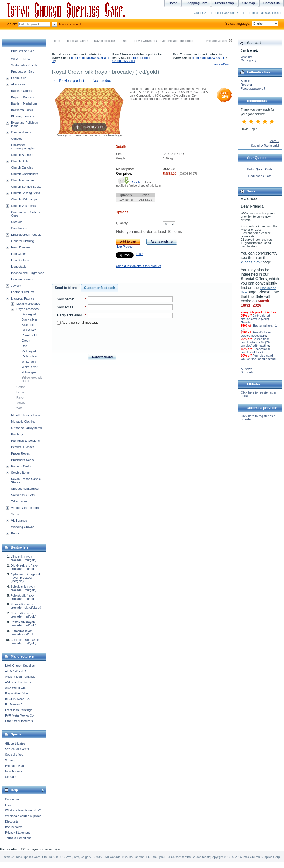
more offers (221, 64)
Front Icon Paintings (19, 710)
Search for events (17, 749)
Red (125, 41)
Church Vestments (24, 206)
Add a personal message (78, 323)
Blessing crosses (23, 116)
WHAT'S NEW (21, 59)
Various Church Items (26, 508)
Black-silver (29, 319)
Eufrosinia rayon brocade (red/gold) (23, 633)
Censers (17, 139)
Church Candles (22, 167)
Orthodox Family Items (26, 428)
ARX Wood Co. (15, 688)
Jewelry (16, 286)
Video (15, 514)
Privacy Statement (17, 833)
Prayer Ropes (20, 453)
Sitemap (11, 760)
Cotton (21, 387)
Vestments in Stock (24, 65)
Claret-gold (29, 335)
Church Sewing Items (26, 193)
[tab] (66, 288)
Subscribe (248, 372)
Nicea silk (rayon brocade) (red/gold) (24, 615)
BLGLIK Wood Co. (17, 699)
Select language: (252, 24)
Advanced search (70, 24)
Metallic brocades (28, 304)
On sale (10, 777)
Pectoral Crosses (23, 447)
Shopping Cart (196, 3)
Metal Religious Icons (26, 415)
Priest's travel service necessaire (256, 334)
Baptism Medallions (24, 103)
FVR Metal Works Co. (20, 715)
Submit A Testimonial (265, 146)
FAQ (8, 805)
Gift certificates (15, 743)
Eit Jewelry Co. (15, 704)
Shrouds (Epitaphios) (25, 489)
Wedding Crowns (23, 527)
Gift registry (248, 60)
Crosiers (17, 222)
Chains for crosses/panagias (23, 147)
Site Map (249, 3)
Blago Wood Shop (17, 693)
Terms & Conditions (18, 838)
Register (246, 85)
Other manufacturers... (20, 721)
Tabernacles (19, 501)
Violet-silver (30, 356)
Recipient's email (70, 315)
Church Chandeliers (25, 174)
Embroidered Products (26, 235)
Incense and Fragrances (28, 273)
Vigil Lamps (19, 521)
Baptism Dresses (23, 97)
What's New (251, 262)
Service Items (20, 473)
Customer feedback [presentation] (100, 288)
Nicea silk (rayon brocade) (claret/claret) (26, 606)
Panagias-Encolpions (25, 441)
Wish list (246, 57)
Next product (105, 81)
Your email (65, 307)
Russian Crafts (21, 466)
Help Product (125, 247)
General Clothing (23, 241)
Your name (65, 299)
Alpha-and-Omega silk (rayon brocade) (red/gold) (26, 578)
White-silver (30, 367)
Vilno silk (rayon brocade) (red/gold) (24, 558)
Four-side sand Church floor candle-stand (258, 357)
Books (15, 533)
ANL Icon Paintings (18, 682)
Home (56, 41)
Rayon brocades (105, 41)
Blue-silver (29, 330)
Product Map (225, 3)
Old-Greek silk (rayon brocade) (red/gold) (25, 567)
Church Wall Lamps (24, 199)
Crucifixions (19, 228)
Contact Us (272, 3)
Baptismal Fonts (22, 110)
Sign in (245, 81)
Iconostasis (19, 267)
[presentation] (115, 338)
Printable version (216, 41)
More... (274, 141)
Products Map (14, 766)
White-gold (29, 362)
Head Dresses (21, 247)
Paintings (17, 434)
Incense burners (22, 279)
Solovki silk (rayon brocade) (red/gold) (24, 588)
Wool (20, 408)
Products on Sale (23, 51)
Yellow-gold (29, 372)
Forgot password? (253, 88)
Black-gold (29, 314)
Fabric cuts (19, 78)
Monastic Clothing (23, 422)
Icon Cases (19, 254)
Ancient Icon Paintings (20, 677)
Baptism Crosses (23, 91)
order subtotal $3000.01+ (209, 58)
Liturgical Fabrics (77, 41)
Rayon (21, 397)
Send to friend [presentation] (66, 288)
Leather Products (23, 292)
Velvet (21, 403)
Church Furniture (23, 180)
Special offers (14, 755)
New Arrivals (13, 771)
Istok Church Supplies (20, 666)
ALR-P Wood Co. (17, 671)
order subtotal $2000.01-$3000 (131, 59)
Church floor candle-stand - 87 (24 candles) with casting (255, 342)
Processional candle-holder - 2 (255, 351)
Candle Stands (21, 132)
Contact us (12, 799)
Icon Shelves (20, 260)
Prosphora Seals (22, 460)
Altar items (18, 84)
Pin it (140, 254)
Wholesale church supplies (23, 816)
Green (26, 341)
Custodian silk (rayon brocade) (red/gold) (25, 641)
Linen (20, 392)
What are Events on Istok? (23, 810)
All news (246, 369)
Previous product (69, 81)
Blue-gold (28, 325)
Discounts (12, 821)
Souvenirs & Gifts (23, 495)
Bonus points (14, 827)
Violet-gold (29, 351)
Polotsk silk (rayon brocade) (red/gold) (24, 597)
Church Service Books (26, 187)
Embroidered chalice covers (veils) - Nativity (256, 319)
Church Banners (22, 155)
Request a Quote (260, 176)
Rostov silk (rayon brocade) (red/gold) (24, 624)
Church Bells (20, 161)
